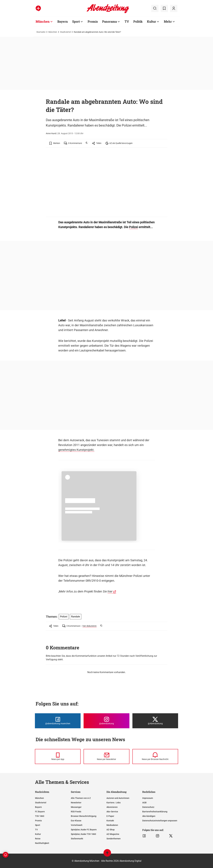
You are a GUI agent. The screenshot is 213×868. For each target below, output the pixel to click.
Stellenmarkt (77, 839)
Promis (38, 821)
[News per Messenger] (58, 756)
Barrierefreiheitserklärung (155, 812)
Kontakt (110, 821)
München (53, 32)
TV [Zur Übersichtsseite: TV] (127, 21)
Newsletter (76, 803)
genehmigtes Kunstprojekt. (76, 450)
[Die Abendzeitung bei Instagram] (106, 721)
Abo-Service (112, 812)
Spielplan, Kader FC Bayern (84, 830)
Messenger (76, 807)
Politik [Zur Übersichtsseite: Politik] (138, 21)
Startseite (41, 32)
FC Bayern (40, 812)
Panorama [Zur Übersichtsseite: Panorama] (109, 21)
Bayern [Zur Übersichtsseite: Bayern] (63, 21)
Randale (76, 617)
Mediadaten (112, 825)
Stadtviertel (65, 32)
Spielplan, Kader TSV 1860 (83, 834)
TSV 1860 (40, 816)
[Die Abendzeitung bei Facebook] (58, 721)
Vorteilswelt (77, 825)
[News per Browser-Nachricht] (155, 756)
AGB (144, 803)
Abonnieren (112, 807)
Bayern (38, 807)
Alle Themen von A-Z (81, 798)
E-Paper (110, 816)
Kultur (38, 834)
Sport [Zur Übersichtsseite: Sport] (76, 21)
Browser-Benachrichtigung (84, 816)
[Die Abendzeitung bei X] (155, 721)
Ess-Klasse (76, 821)
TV (36, 830)
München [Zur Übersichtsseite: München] (43, 21)
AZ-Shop (111, 830)
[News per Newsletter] (106, 756)
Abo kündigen (149, 816)
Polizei (133, 227)
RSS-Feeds (76, 812)
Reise (38, 839)
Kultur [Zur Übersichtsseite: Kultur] (152, 21)
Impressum (148, 798)
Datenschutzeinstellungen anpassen (160, 821)
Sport (38, 825)
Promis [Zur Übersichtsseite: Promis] (93, 21)
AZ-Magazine (113, 834)
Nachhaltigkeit (42, 843)
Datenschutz (148, 807)
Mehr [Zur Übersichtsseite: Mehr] (168, 21)
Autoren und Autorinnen (118, 798)
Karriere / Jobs (114, 803)
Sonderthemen (114, 839)
